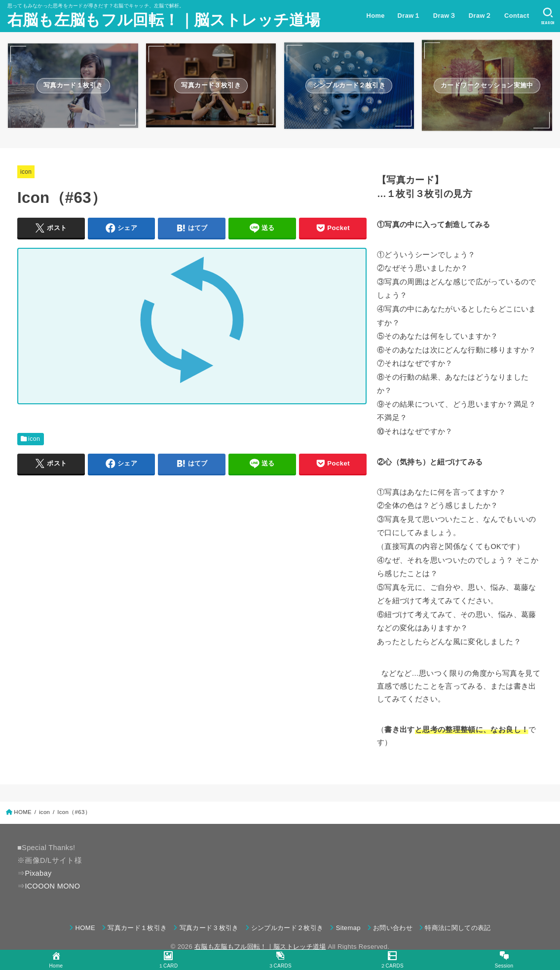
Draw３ (445, 16)
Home (376, 16)
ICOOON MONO (52, 886)
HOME (85, 928)
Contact (517, 16)
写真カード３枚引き (209, 928)
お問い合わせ (393, 928)
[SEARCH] (548, 16)
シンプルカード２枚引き (287, 928)
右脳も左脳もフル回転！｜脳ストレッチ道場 (164, 20)
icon (26, 172)
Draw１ (409, 16)
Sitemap (348, 928)
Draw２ (480, 16)
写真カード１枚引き (137, 928)
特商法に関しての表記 (458, 928)
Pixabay (38, 873)
